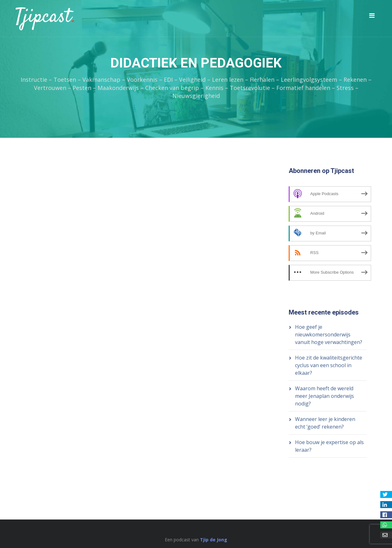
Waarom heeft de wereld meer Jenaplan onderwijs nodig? (325, 396)
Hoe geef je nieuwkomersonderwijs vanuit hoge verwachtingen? (329, 335)
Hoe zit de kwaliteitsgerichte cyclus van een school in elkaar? (329, 365)
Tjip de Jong (214, 540)
